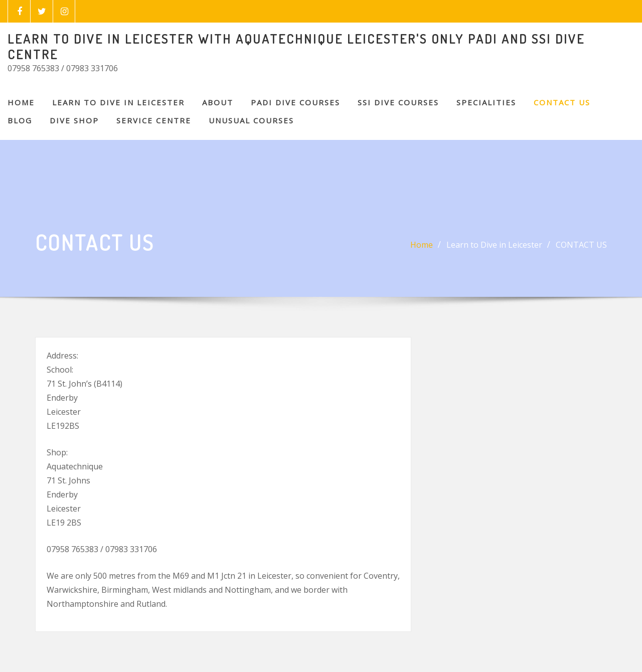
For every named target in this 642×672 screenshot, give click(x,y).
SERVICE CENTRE (154, 120)
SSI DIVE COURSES (398, 102)
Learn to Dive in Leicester (118, 102)
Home (21, 102)
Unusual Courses (251, 120)
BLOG (20, 120)
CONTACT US (562, 102)
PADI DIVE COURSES (295, 102)
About (218, 102)
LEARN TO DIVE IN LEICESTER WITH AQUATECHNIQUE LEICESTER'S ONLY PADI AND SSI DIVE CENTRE (296, 46)
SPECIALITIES (486, 102)
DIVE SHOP (74, 120)
